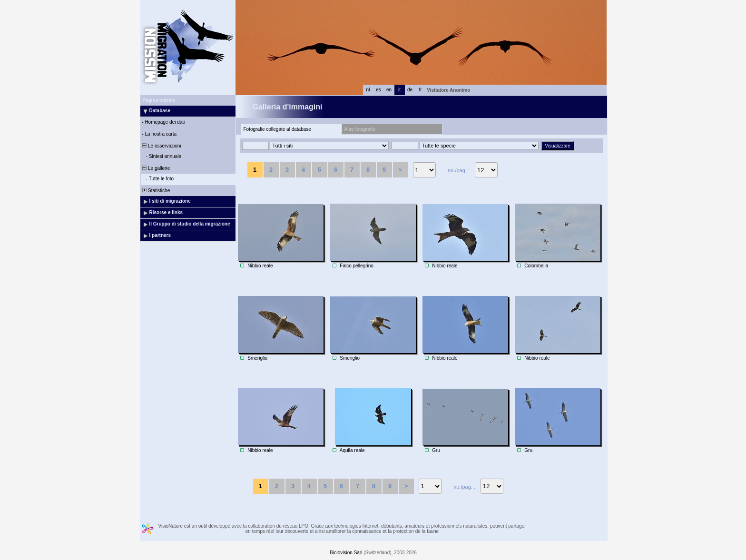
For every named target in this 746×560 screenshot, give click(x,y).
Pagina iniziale (159, 100)
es (378, 90)
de (410, 90)
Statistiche (156, 191)
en (389, 90)
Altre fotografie (360, 129)
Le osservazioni (161, 146)
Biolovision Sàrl (346, 553)
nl (368, 90)
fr (420, 90)
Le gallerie (156, 168)
